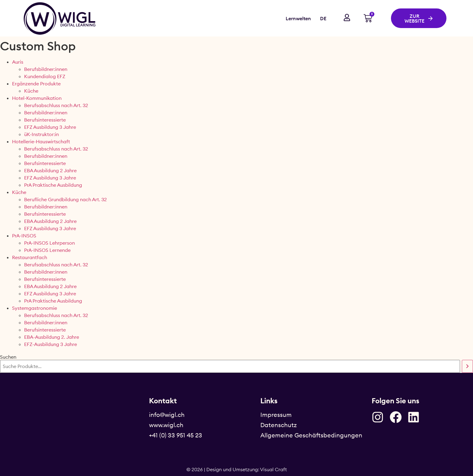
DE (323, 18)
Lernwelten (298, 18)
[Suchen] (467, 366)
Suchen (8, 357)
